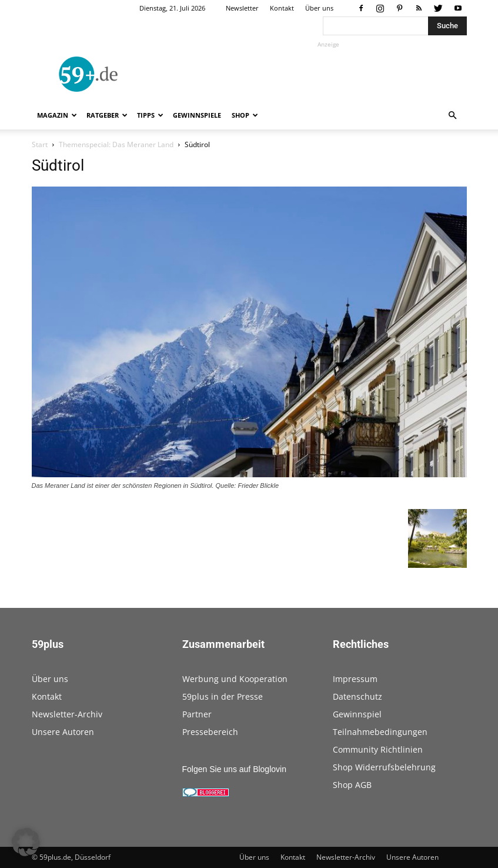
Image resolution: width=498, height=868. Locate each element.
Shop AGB (352, 785)
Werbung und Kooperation (235, 679)
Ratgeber (107, 115)
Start (40, 144)
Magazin (57, 115)
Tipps (150, 115)
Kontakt (282, 8)
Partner (197, 714)
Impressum (355, 679)
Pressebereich (210, 732)
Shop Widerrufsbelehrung (384, 767)
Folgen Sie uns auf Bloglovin (234, 769)
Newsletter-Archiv (67, 714)
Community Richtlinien (378, 749)
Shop (245, 115)
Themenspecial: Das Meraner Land (116, 144)
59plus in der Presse (223, 696)
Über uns (319, 8)
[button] (453, 116)
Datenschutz (357, 696)
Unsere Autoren (63, 732)
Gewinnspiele (197, 115)
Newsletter (242, 8)
